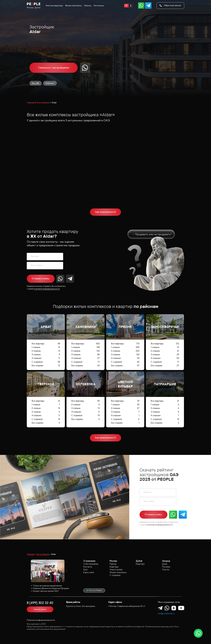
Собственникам (91, 564)
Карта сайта (89, 573)
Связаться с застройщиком (54, 68)
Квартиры (114, 567)
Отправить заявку (41, 279)
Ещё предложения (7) (105, 438)
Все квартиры (46, 344)
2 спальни (46, 351)
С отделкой (46, 362)
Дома (165, 564)
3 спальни (46, 355)
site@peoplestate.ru (166, 614)
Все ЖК (36, 83)
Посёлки (166, 567)
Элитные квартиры (54, 6)
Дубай (38, 8)
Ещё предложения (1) (106, 212)
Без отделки (46, 366)
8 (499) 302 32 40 (40, 603)
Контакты (88, 567)
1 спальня (46, 347)
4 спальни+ (46, 358)
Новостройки (116, 570)
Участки (166, 570)
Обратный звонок (170, 6)
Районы (88, 6)
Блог (86, 570)
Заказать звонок (40, 609)
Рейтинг (50, 83)
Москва (30, 8)
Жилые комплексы (73, 6)
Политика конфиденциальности (41, 620)
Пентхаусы (99, 6)
